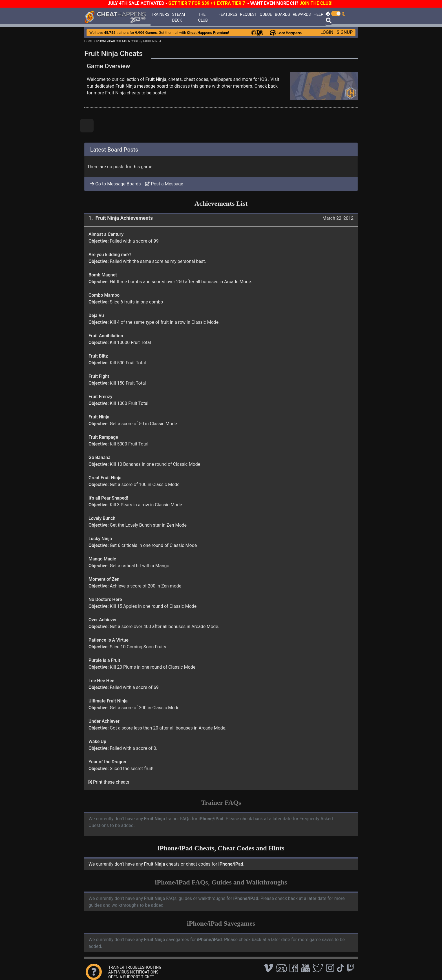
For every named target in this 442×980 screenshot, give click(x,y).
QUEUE (266, 14)
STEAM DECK (178, 17)
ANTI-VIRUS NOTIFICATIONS (133, 972)
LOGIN (327, 32)
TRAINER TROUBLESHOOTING (135, 967)
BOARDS (282, 14)
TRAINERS (160, 14)
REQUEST (248, 14)
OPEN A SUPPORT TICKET (131, 977)
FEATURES (228, 14)
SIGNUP (345, 32)
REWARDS (302, 14)
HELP (318, 14)
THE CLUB (203, 17)
